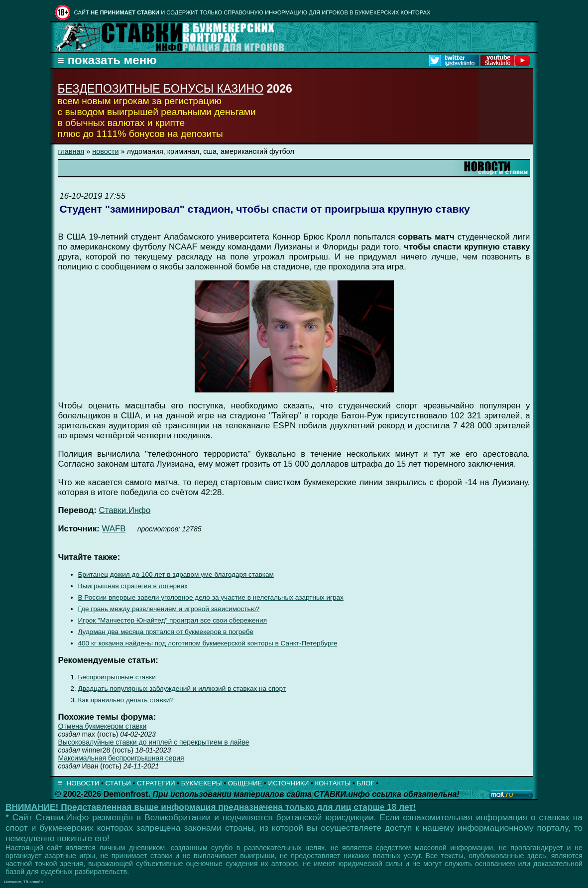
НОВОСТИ (83, 783)
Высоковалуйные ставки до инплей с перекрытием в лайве (154, 742)
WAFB (114, 529)
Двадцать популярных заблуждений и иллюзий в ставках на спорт (182, 689)
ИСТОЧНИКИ (289, 783)
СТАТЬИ (118, 783)
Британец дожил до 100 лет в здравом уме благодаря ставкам (176, 574)
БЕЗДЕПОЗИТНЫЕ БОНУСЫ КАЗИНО (161, 89)
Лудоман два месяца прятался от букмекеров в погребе (166, 632)
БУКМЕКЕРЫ (202, 783)
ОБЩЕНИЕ (245, 783)
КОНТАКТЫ (333, 783)
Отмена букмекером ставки (103, 726)
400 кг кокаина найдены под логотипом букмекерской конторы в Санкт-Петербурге (208, 643)
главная (71, 151)
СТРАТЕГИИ (156, 783)
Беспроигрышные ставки (117, 677)
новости (105, 151)
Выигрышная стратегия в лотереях (133, 586)
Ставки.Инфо (125, 510)
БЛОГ (366, 783)
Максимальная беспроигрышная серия (121, 758)
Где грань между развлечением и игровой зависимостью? (169, 609)
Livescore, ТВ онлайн (23, 882)
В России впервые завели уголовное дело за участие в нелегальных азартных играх (211, 597)
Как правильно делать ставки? (126, 700)
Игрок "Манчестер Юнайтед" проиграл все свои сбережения (173, 620)
